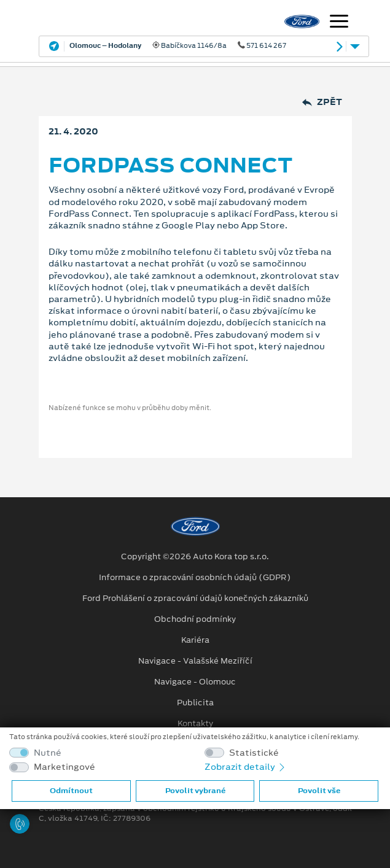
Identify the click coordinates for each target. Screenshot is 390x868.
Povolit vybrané (195, 791)
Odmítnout (71, 791)
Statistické (254, 753)
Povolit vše (319, 791)
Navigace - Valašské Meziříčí (195, 661)
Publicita (195, 703)
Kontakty (195, 724)
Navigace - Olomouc (195, 682)
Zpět (322, 102)
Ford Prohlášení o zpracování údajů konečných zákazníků (195, 599)
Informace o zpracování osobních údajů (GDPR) (195, 578)
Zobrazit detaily (246, 767)
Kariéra (195, 640)
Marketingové (64, 767)
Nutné (48, 753)
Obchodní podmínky (195, 619)
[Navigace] (339, 23)
